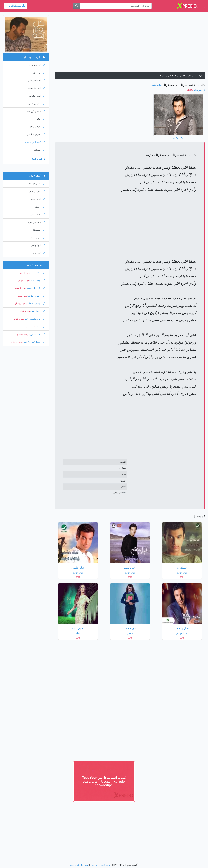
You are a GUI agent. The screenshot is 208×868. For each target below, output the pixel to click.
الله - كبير (38, 273)
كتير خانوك (38, 253)
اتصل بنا (85, 865)
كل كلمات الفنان (38, 159)
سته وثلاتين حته (36, 111)
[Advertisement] (130, 43)
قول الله (39, 73)
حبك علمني (38, 215)
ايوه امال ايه (37, 96)
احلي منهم (38, 199)
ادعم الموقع (105, 865)
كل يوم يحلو (199, 90)
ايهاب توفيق (157, 85)
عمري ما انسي (36, 134)
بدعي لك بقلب (36, 184)
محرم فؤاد (25, 311)
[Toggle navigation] (201, 5)
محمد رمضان (21, 304)
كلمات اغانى (185, 76)
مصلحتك (39, 230)
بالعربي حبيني (37, 104)
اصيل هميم (23, 296)
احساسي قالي (37, 81)
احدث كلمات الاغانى (36, 265)
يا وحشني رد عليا (35, 319)
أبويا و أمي (38, 245)
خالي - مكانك (37, 296)
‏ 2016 (190, 90)
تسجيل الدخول (16, 6)
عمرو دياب (30, 327)
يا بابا (40, 327)
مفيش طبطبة (36, 304)
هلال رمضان (37, 191)
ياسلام (40, 207)
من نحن (94, 865)
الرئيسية (199, 76)
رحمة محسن (23, 334)
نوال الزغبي (25, 273)
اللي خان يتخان (36, 88)
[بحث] (77, 6)
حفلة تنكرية (37, 334)
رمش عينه (38, 311)
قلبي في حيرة (37, 222)
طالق (41, 119)
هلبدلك (40, 150)
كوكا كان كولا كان (35, 342)
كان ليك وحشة (36, 288)
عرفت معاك (37, 127)
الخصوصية (75, 865)
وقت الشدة (37, 280)
